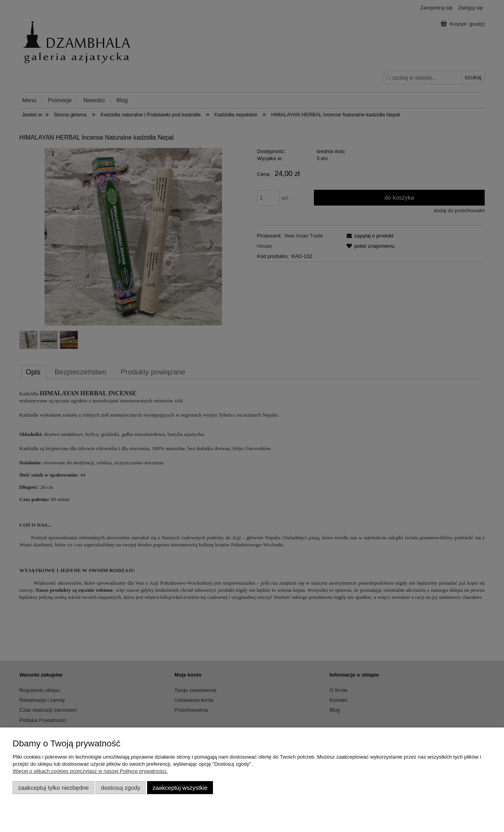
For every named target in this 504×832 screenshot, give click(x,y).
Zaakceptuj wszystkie (180, 788)
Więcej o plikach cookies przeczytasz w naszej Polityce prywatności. (90, 771)
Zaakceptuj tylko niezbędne (53, 788)
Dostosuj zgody (121, 788)
